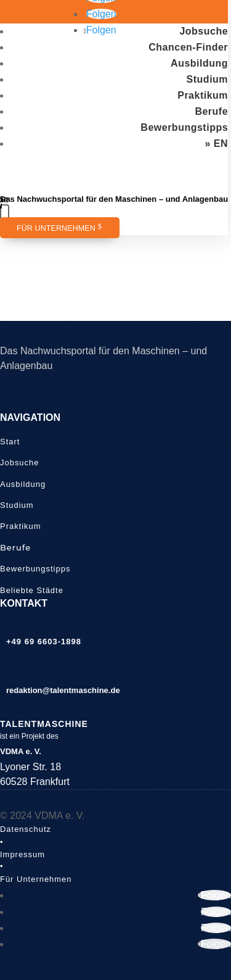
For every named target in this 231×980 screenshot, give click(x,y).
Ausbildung (199, 63)
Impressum (22, 854)
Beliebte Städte (32, 590)
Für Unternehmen (56, 228)
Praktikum (203, 95)
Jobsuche (204, 31)
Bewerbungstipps (184, 127)
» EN (217, 143)
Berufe (211, 111)
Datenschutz (26, 829)
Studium (208, 79)
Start (10, 442)
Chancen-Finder (188, 47)
